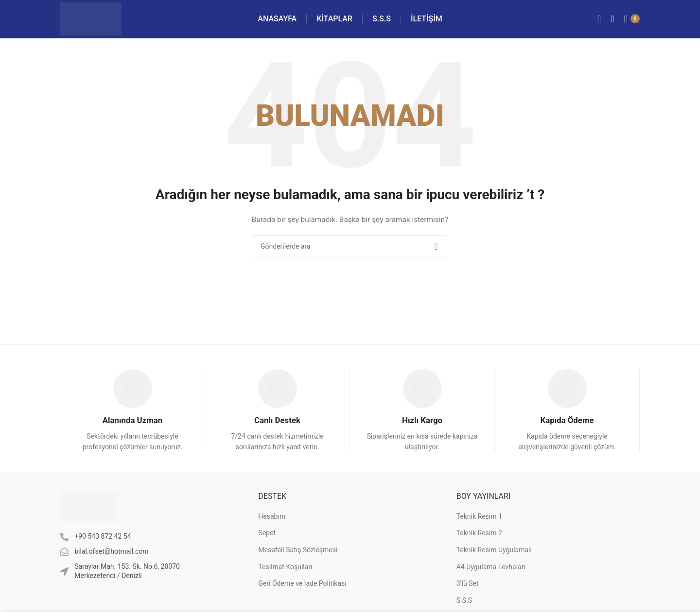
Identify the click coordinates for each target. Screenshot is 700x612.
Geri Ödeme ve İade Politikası (302, 590)
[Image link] (89, 513)
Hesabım (272, 523)
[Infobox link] (132, 417)
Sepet (267, 540)
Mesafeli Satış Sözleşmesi (298, 557)
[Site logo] (96, 21)
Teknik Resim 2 (479, 540)
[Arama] (612, 22)
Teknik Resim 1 (479, 523)
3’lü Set (468, 590)
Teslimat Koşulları (285, 573)
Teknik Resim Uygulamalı (494, 557)
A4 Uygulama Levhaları (491, 573)
